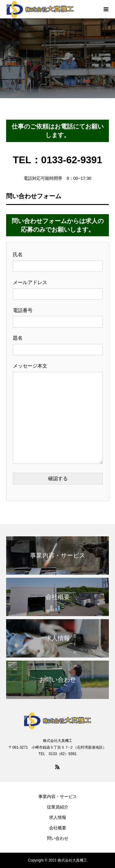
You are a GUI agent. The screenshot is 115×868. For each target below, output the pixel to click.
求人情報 (58, 817)
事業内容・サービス (58, 797)
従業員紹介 (58, 807)
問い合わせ (58, 838)
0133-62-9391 (72, 160)
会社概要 (58, 828)
